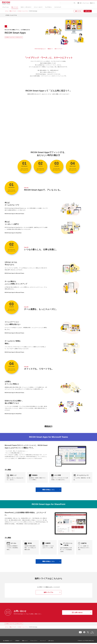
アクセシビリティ (36, 640)
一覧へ (85, 632)
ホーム (7, 11)
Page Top (90, 632)
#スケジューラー (19, 36)
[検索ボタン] (71, 3)
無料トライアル (58, 48)
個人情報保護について (10, 640)
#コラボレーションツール (10, 36)
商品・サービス (13, 11)
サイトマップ (45, 640)
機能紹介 (49, 48)
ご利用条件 (19, 640)
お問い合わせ (53, 640)
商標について (27, 640)
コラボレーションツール (23, 11)
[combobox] (64, 3)
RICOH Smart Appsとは (39, 48)
